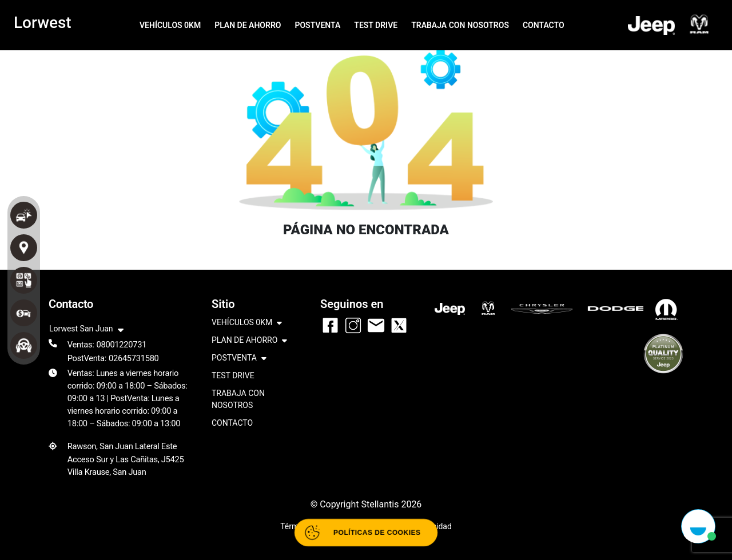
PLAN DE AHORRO (248, 25)
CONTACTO (544, 25)
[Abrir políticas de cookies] (366, 533)
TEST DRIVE (376, 25)
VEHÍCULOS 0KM (170, 25)
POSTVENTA (317, 25)
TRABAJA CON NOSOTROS (460, 25)
